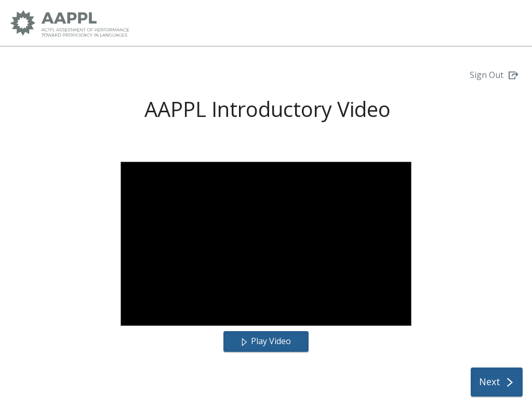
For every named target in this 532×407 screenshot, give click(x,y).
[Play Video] (266, 342)
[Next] (497, 382)
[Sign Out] (494, 76)
